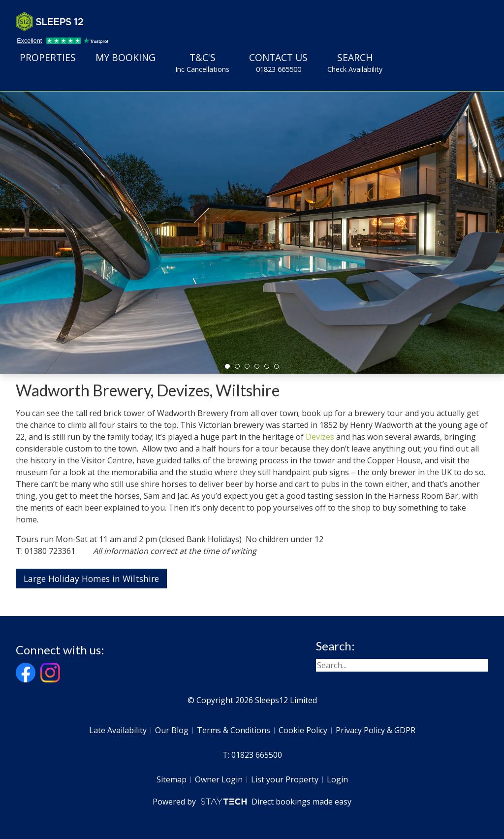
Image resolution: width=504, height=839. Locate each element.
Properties (48, 57)
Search (355, 63)
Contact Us (278, 63)
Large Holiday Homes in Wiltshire (91, 579)
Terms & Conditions (234, 730)
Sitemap (172, 779)
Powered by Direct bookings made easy (252, 802)
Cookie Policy (303, 730)
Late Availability (118, 730)
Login (337, 779)
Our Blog (172, 730)
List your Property (285, 779)
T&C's (202, 63)
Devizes (320, 437)
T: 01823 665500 (252, 755)
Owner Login (219, 779)
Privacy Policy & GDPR (376, 730)
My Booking (126, 57)
